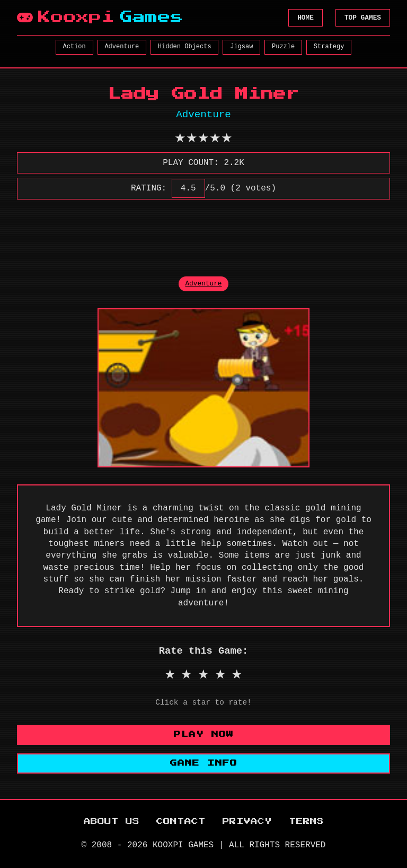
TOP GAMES (363, 18)
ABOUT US (112, 822)
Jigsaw (241, 47)
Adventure (122, 47)
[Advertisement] (210, 232)
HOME (306, 18)
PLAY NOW (204, 735)
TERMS (306, 822)
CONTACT (181, 822)
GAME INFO (204, 763)
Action (74, 47)
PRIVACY (247, 822)
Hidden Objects (185, 47)
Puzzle (283, 47)
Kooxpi (100, 18)
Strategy (329, 47)
